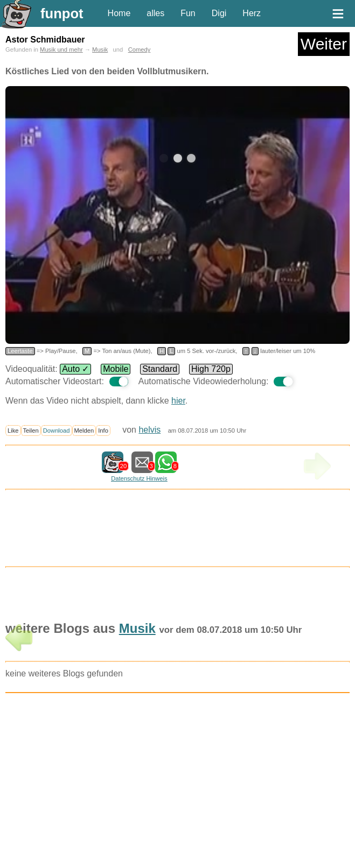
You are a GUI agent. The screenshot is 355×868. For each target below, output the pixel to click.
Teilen (31, 431)
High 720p (211, 369)
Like (13, 431)
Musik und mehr (61, 50)
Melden (84, 431)
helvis (149, 430)
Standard (160, 369)
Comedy (140, 50)
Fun (188, 13)
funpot (62, 13)
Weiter (324, 44)
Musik (100, 50)
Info (103, 431)
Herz (252, 13)
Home (119, 13)
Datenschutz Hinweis (139, 478)
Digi (219, 13)
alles (155, 13)
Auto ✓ (75, 369)
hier (178, 401)
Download (57, 431)
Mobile (116, 369)
